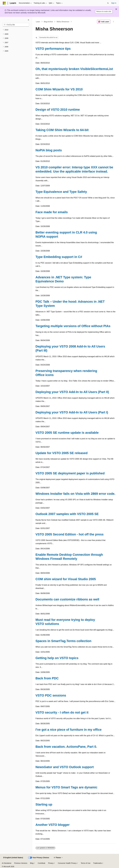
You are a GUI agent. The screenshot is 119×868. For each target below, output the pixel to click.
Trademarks (98, 863)
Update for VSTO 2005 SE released (62, 453)
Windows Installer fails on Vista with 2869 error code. (75, 494)
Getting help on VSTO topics (57, 658)
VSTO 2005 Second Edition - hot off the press (70, 534)
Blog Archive (48, 22)
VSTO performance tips (53, 49)
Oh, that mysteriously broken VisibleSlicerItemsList (74, 69)
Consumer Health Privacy (67, 863)
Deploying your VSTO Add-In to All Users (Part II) (72, 392)
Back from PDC (47, 678)
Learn (38, 22)
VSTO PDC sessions (51, 695)
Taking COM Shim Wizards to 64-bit (62, 130)
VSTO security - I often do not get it (62, 712)
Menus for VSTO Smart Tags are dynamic (66, 787)
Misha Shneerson (63, 22)
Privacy (51, 863)
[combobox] (16, 25)
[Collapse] (28, 20)
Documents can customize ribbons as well (67, 599)
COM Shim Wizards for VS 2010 (59, 89)
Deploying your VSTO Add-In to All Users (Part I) (72, 412)
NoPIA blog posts (49, 150)
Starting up (44, 804)
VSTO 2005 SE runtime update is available (67, 433)
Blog (32, 863)
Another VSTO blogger (53, 825)
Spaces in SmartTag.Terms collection (64, 641)
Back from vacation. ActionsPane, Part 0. (66, 747)
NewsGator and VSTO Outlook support (65, 767)
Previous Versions (21, 863)
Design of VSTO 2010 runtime (58, 110)
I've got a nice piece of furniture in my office (69, 730)
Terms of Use (86, 863)
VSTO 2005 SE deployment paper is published (70, 473)
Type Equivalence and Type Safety (61, 192)
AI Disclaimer (7, 863)
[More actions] (113, 22)
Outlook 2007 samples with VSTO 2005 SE (67, 514)
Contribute (42, 863)
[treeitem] (16, 30)
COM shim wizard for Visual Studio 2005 (66, 579)
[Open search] (108, 3)
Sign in (114, 3)
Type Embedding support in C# (59, 257)
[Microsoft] (4, 3)
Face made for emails (52, 212)
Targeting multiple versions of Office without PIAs (73, 326)
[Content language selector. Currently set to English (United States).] (13, 858)
